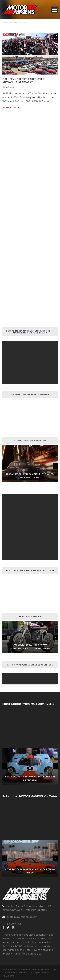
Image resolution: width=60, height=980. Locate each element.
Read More (11, 107)
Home (5, 23)
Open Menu (54, 10)
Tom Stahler (8, 87)
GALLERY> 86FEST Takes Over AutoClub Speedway (23, 81)
